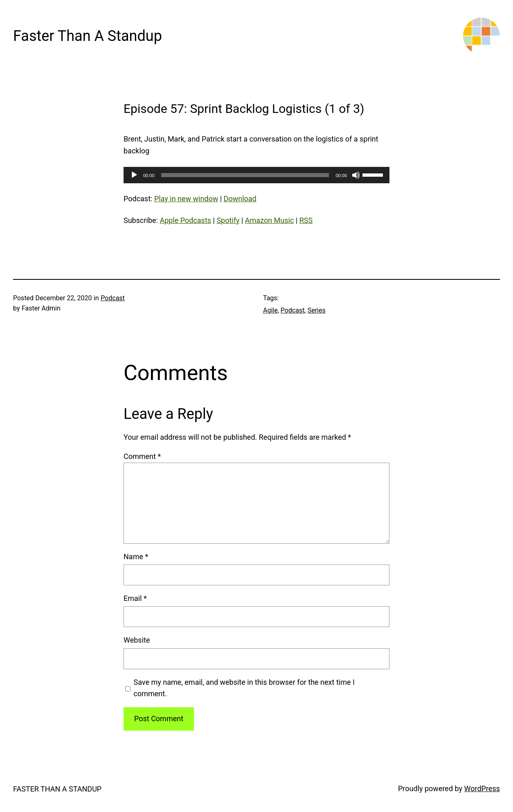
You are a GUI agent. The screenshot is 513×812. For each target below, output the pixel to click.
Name (136, 557)
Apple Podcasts (185, 220)
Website (137, 640)
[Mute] (356, 175)
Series (317, 310)
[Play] (134, 175)
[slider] (245, 175)
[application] (256, 175)
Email (135, 598)
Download (240, 199)
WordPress (482, 788)
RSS (306, 220)
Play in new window (186, 199)
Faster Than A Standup (88, 36)
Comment (142, 456)
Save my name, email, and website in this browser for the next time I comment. (244, 688)
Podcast (113, 298)
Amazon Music (270, 220)
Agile (270, 310)
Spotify (228, 220)
